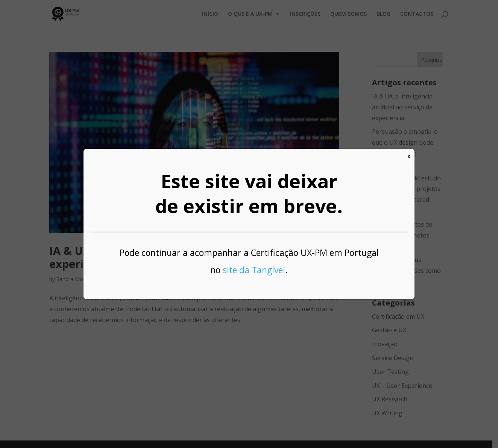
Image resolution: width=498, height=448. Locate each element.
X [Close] (409, 157)
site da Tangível (254, 270)
